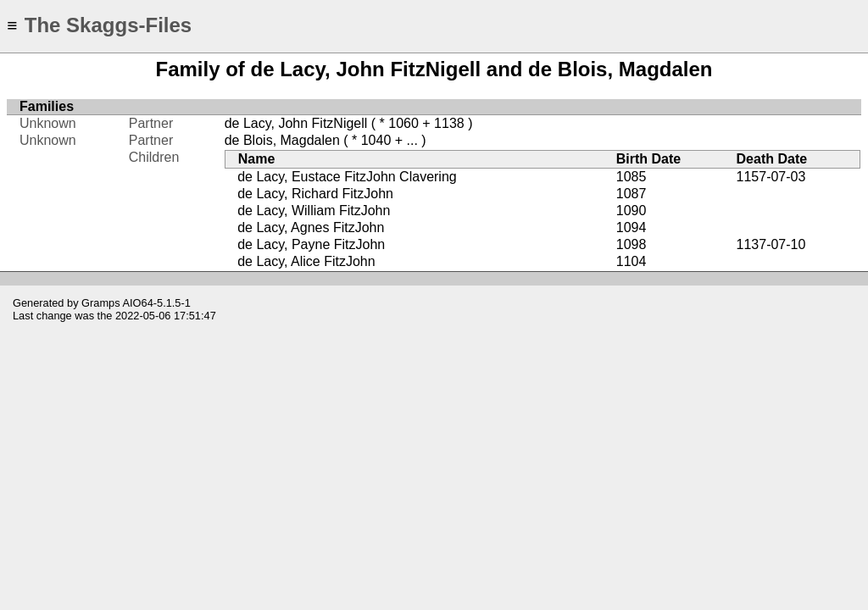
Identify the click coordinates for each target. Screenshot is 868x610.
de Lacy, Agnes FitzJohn (311, 227)
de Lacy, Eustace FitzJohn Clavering (347, 177)
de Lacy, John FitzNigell (296, 123)
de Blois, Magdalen (282, 140)
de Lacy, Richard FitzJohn (315, 194)
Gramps (101, 303)
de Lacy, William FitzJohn (314, 211)
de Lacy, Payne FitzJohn (311, 244)
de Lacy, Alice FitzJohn (306, 261)
